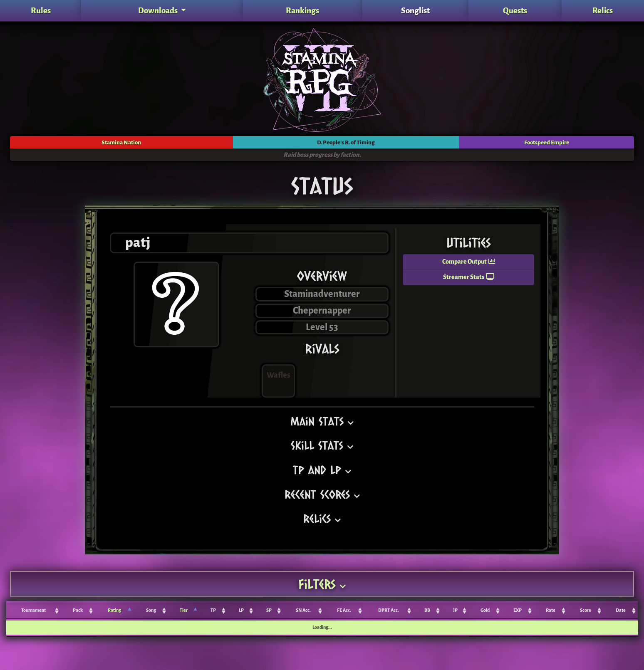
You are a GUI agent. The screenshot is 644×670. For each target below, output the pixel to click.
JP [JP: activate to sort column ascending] (455, 610)
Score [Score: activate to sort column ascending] (586, 610)
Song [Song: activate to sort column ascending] (151, 610)
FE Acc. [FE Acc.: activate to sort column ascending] (344, 610)
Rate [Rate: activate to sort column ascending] (551, 610)
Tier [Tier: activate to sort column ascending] (184, 610)
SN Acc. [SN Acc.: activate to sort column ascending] (303, 610)
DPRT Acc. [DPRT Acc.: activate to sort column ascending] (389, 610)
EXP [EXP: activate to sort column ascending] (518, 610)
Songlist (415, 11)
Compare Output (469, 262)
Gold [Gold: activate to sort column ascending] (485, 610)
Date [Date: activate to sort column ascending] (621, 610)
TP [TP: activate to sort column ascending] (213, 610)
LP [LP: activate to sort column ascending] (241, 610)
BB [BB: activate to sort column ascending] (427, 610)
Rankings (302, 11)
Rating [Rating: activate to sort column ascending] (114, 610)
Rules (41, 11)
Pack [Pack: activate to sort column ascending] (78, 610)
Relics (603, 11)
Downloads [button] (159, 11)
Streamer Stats (469, 277)
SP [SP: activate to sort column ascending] (269, 610)
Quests (515, 11)
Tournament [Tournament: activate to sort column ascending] (33, 610)
